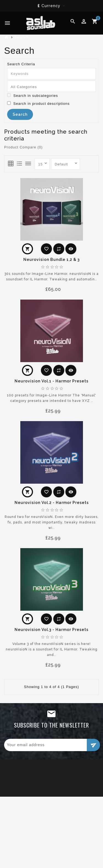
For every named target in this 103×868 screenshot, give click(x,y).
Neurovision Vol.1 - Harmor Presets (51, 381)
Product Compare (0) (23, 147)
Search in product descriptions (38, 103)
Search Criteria (21, 64)
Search (22, 37)
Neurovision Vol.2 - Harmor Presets (52, 503)
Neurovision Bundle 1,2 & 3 (51, 260)
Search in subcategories (33, 95)
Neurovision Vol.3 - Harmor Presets (51, 630)
